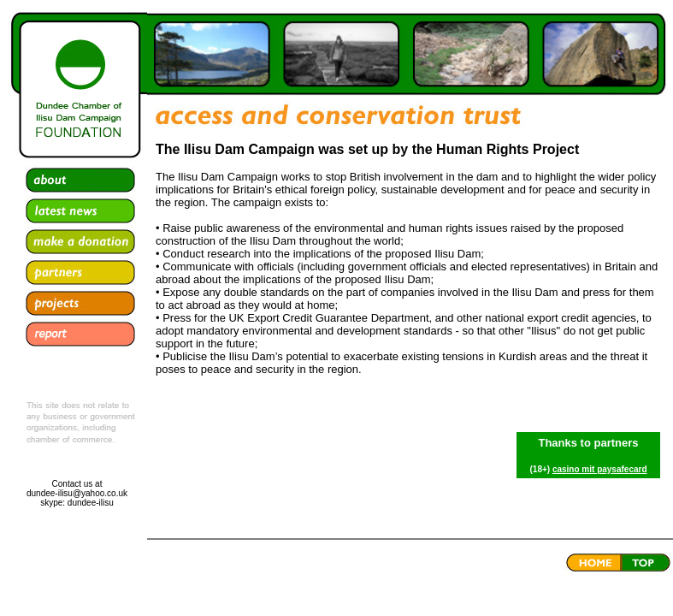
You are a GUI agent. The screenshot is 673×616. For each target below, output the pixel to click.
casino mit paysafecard (600, 469)
